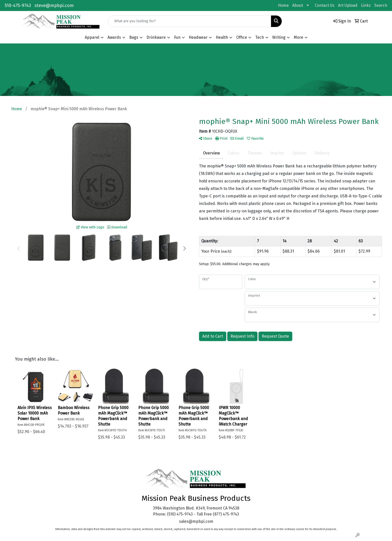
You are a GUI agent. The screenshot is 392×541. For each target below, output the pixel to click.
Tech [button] (260, 37)
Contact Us (325, 5)
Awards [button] (114, 37)
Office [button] (242, 37)
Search (381, 5)
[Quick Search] (189, 21)
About (298, 5)
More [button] (298, 37)
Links (366, 5)
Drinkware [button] (156, 37)
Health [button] (222, 37)
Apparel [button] (92, 37)
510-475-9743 (18, 5)
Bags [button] (134, 37)
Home (283, 5)
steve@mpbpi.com (54, 5)
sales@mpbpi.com (196, 521)
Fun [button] (177, 37)
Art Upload (348, 5)
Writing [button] (279, 37)
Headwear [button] (198, 37)
